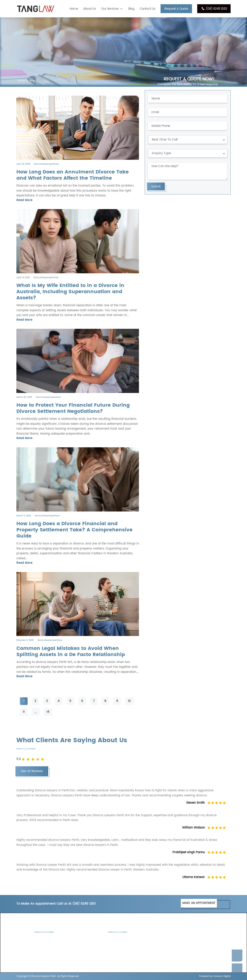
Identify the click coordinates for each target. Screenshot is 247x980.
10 (129, 701)
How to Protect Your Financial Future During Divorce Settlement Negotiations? (73, 408)
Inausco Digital (222, 976)
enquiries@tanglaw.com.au (60, 962)
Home (74, 9)
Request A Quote (176, 9)
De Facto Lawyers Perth (184, 940)
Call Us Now (237, 969)
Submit (156, 186)
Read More (24, 200)
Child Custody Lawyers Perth (132, 940)
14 (48, 712)
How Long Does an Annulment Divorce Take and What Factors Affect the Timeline (73, 175)
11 (24, 712)
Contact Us (148, 9)
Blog (131, 9)
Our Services (110, 9)
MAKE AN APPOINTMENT (199, 903)
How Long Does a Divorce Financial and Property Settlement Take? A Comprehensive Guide (74, 530)
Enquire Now (237, 956)
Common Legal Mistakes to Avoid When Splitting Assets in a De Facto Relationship (71, 652)
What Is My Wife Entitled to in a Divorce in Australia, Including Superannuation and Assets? (70, 292)
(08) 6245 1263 (214, 9)
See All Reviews (32, 771)
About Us (90, 9)
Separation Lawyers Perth (185, 950)
